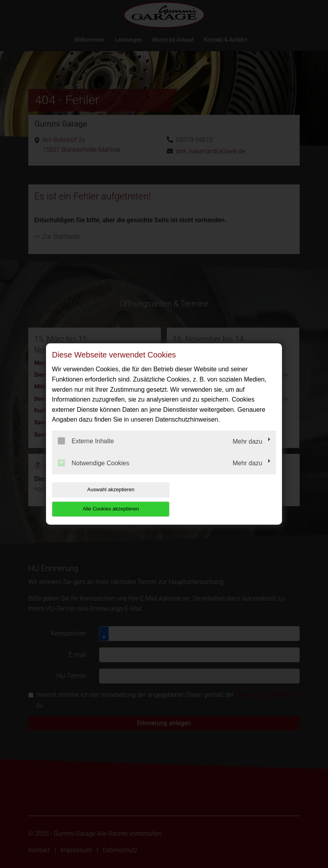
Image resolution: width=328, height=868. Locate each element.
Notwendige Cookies (94, 472)
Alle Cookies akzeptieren (226, 499)
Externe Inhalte (86, 451)
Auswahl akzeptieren (102, 499)
